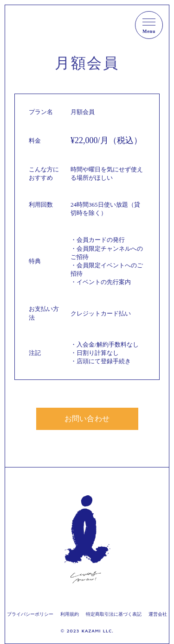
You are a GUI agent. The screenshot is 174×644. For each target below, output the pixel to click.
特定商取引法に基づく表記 (114, 614)
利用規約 (70, 614)
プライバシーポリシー (30, 614)
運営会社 (158, 614)
